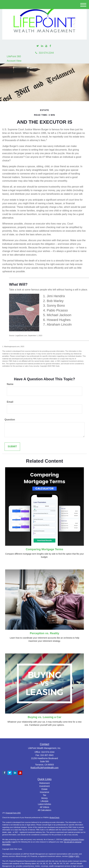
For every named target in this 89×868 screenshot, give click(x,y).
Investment (44, 786)
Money (44, 798)
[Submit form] (12, 447)
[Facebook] (50, 46)
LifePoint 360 (14, 56)
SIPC (77, 856)
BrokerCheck (55, 818)
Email (10, 402)
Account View (14, 61)
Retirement (44, 783)
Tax (44, 795)
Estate (44, 789)
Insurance (44, 792)
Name (10, 384)
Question (10, 420)
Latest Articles (44, 804)
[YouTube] (46, 46)
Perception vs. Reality (44, 633)
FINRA (71, 856)
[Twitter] (38, 46)
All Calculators (44, 810)
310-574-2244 (45, 53)
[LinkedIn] (42, 46)
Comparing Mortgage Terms (44, 549)
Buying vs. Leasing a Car (44, 717)
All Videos (44, 807)
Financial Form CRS (13, 813)
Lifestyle (44, 801)
